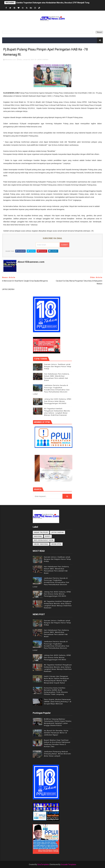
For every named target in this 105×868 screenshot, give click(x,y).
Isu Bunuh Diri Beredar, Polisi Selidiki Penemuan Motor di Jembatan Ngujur (56, 733)
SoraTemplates (43, 864)
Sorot (48, 536)
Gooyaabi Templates (68, 864)
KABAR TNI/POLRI (41, 532)
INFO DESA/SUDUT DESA (44, 540)
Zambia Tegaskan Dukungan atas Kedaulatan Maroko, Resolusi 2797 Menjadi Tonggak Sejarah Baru (60, 3)
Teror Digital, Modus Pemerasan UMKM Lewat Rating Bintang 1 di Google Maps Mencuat (58, 702)
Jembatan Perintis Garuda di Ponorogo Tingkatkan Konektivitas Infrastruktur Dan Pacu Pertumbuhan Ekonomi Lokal (51, 390)
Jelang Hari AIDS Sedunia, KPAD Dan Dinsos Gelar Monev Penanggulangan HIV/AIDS (58, 401)
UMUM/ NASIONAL (41, 544)
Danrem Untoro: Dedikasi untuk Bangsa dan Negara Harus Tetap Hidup (58, 367)
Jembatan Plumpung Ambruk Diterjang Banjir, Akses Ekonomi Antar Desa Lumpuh (58, 754)
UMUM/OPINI (56, 544)
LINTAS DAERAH (43, 60)
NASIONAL (38, 536)
